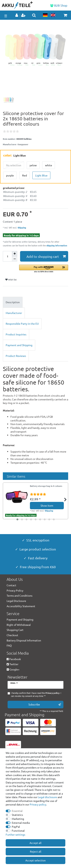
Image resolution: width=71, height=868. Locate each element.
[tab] (35, 302)
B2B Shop (59, 5)
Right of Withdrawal (19, 625)
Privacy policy (38, 804)
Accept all (35, 843)
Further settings (15, 834)
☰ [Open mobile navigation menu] (6, 16)
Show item (47, 505)
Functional (18, 831)
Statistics (17, 815)
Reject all (36, 851)
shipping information (57, 245)
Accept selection (35, 860)
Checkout (12, 635)
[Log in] (17, 15)
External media (21, 823)
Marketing (18, 819)
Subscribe (45, 704)
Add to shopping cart (46, 256)
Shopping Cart (15, 630)
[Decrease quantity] (15, 259)
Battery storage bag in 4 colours (46, 486)
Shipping (22, 227)
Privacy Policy (15, 590)
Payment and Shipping (19, 345)
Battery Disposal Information (24, 640)
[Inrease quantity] (15, 254)
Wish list (11, 279)
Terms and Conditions (20, 595)
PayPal (16, 827)
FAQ (9, 645)
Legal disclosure (47, 797)
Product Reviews (16, 356)
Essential (17, 811)
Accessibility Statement (21, 606)
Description (13, 302)
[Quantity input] (7, 256)
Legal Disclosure (16, 601)
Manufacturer (14, 313)
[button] (44, 269)
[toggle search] (34, 15)
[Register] (24, 15)
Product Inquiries (16, 334)
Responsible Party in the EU (22, 324)
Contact (11, 585)
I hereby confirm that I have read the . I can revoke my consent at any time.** (36, 694)
